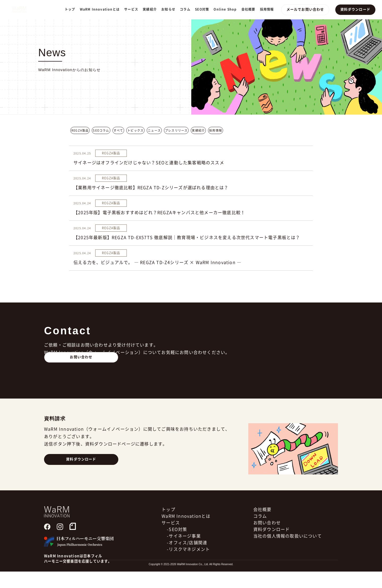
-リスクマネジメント (188, 566)
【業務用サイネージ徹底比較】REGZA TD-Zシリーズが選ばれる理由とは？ (151, 188)
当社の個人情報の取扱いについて (288, 552)
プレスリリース (176, 130)
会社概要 (250, 9)
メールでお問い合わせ (307, 9)
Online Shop (227, 9)
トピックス (135, 130)
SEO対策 (204, 9)
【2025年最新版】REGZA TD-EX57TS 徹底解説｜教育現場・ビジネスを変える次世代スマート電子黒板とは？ (187, 237)
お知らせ (170, 9)
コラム (187, 9)
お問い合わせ (81, 373)
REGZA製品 (80, 130)
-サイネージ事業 (184, 552)
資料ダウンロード (356, 9)
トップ (72, 9)
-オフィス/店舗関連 (187, 559)
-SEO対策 (177, 546)
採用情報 (269, 9)
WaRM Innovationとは (102, 9)
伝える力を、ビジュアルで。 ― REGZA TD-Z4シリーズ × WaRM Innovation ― (157, 262)
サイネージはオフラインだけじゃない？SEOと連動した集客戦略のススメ (149, 163)
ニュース (154, 130)
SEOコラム (101, 130)
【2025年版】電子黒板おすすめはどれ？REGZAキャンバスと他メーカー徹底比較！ (159, 213)
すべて (118, 130)
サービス (171, 539)
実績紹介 (152, 9)
